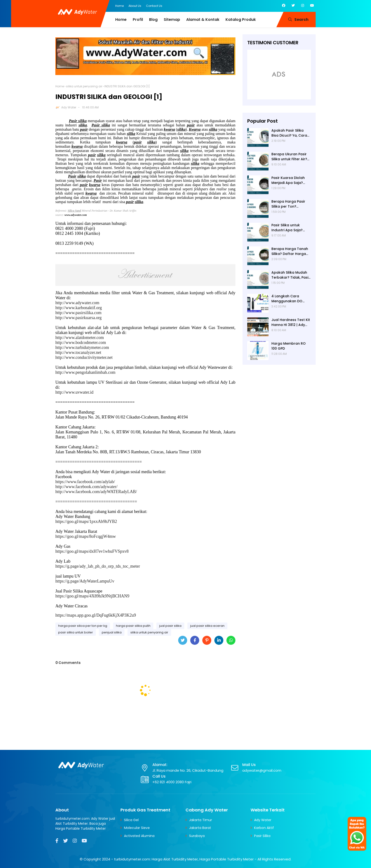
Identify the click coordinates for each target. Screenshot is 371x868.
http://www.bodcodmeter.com (81, 343)
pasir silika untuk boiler (76, 632)
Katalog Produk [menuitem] (241, 20)
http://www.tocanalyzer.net (78, 352)
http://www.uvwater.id (74, 392)
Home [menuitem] (121, 20)
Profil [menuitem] (138, 20)
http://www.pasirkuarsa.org (78, 318)
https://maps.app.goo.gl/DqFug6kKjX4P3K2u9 (96, 615)
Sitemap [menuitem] (172, 20)
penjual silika (112, 632)
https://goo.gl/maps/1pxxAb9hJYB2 (86, 521)
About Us (135, 6)
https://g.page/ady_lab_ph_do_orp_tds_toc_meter (98, 566)
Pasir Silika (262, 836)
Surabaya (197, 836)
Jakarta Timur (201, 820)
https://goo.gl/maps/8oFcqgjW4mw (86, 536)
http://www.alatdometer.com (80, 338)
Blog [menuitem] (153, 20)
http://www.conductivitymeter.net (84, 357)
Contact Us (154, 6)
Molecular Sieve (137, 828)
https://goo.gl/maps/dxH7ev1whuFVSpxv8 (92, 551)
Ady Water (69, 107)
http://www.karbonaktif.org (79, 308)
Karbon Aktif (264, 828)
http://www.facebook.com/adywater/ (86, 487)
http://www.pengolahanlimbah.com (85, 372)
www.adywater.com (76, 215)
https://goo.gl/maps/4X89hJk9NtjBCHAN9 (92, 596)
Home (119, 6)
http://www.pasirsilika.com (78, 313)
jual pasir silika (170, 626)
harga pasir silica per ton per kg (83, 626)
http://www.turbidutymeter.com (82, 347)
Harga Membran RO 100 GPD (289, 346)
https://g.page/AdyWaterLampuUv (85, 581)
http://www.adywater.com (77, 303)
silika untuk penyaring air (84, 86)
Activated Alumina (139, 836)
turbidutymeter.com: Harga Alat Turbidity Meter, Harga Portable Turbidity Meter (184, 859)
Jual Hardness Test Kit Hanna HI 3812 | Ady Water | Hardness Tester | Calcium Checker (291, 322)
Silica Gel (131, 820)
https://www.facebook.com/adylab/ (85, 482)
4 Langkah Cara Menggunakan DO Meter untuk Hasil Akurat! (287, 299)
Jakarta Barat (200, 828)
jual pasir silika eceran (207, 626)
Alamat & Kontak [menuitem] (203, 20)
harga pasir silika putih (133, 626)
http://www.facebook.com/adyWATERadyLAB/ (96, 492)
